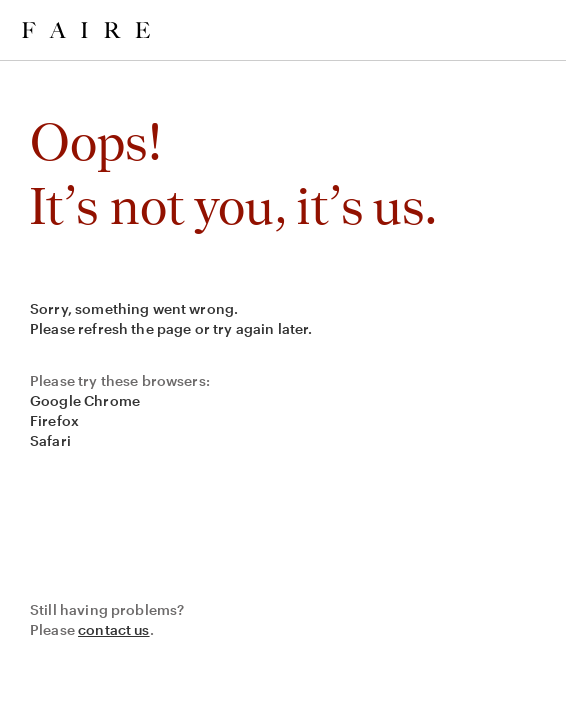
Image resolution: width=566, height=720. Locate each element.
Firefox (54, 420)
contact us (114, 629)
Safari (50, 440)
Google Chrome (85, 400)
